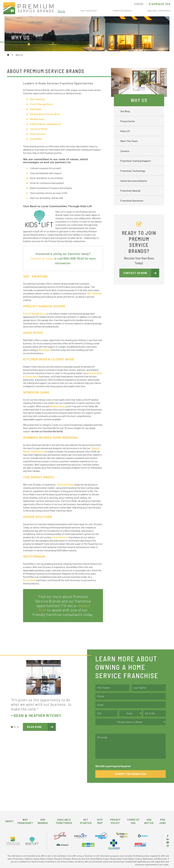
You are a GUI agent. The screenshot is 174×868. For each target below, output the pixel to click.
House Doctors (38, 134)
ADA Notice (149, 821)
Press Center (128, 121)
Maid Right (36, 109)
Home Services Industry (134, 181)
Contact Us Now (135, 273)
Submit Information (131, 774)
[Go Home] (8, 55)
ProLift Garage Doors (42, 104)
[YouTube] (168, 843)
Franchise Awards (130, 191)
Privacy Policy (115, 821)
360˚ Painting (37, 99)
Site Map (100, 821)
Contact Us (160, 4)
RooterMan (36, 139)
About (10, 821)
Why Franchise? (25, 821)
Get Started (86, 821)
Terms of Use (133, 821)
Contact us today (42, 258)
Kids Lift (125, 131)
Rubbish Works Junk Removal (45, 124)
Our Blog (125, 111)
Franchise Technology (133, 171)
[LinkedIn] (168, 839)
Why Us (139, 100)
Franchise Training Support (136, 161)
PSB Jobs (163, 821)
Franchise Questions (132, 201)
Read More (35, 727)
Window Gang (57, 406)
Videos (139, 4)
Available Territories (64, 821)
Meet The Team (129, 141)
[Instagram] (168, 846)
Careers (125, 151)
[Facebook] (168, 836)
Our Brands (43, 821)
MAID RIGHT (33, 333)
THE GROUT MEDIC (39, 477)
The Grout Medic (65, 485)
